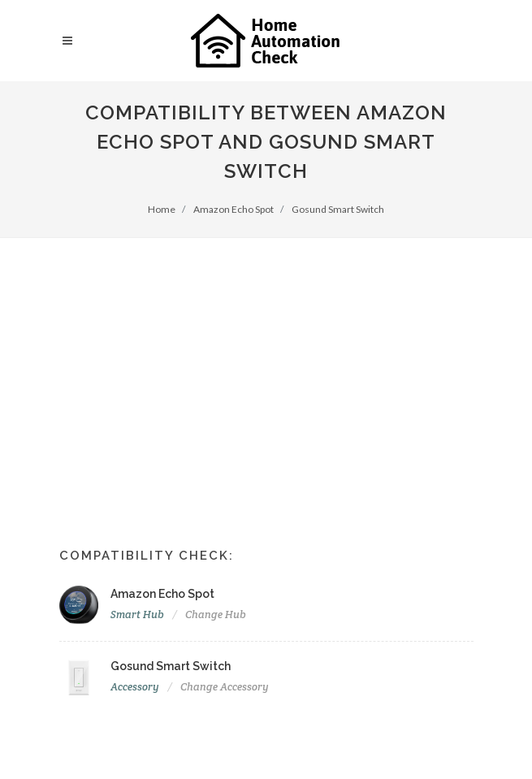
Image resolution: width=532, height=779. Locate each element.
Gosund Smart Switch (338, 209)
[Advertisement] (266, 360)
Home (162, 209)
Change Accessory (225, 687)
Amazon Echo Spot (234, 209)
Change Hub (216, 615)
